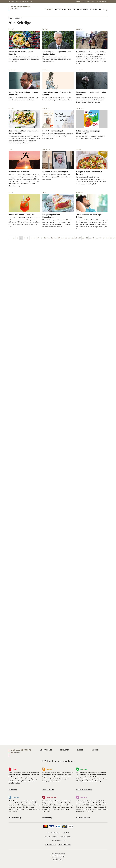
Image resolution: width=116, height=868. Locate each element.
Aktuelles (80, 29)
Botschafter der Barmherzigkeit (55, 172)
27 (104, 238)
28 (107, 238)
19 (76, 238)
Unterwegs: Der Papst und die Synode (91, 51)
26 (101, 238)
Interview (80, 70)
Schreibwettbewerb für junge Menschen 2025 (88, 132)
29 (111, 238)
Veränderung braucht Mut (19, 172)
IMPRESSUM (65, 833)
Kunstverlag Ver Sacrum (83, 818)
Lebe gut (49, 9)
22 (87, 238)
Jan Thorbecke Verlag (15, 818)
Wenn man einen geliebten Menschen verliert (91, 93)
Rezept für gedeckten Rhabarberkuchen (51, 216)
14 (59, 238)
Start (10, 18)
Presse (84, 1)
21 (83, 238)
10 (45, 238)
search (104, 9)
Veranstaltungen (102, 1)
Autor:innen (83, 9)
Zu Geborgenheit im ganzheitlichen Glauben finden (57, 53)
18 (73, 238)
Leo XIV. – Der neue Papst (53, 131)
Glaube (46, 29)
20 (80, 238)
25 (97, 238)
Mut (11, 149)
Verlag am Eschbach (48, 789)
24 (94, 238)
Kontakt (78, 1)
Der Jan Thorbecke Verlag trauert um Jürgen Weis (23, 93)
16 (66, 238)
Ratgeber (80, 192)
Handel (89, 1)
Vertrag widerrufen (51, 845)
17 (69, 238)
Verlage (72, 9)
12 (52, 238)
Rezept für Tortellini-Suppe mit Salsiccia (21, 53)
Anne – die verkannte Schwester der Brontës (57, 93)
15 (62, 238)
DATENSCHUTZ (55, 833)
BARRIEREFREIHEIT (66, 837)
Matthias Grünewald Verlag (84, 789)
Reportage (47, 70)
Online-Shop (60, 9)
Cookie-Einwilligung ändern (58, 840)
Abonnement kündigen (64, 845)
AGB (48, 833)
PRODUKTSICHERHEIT (51, 837)
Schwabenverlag (47, 818)
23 (90, 238)
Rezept (12, 29)
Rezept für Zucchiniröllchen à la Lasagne (89, 173)
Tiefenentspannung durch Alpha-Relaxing (90, 216)
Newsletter (96, 9)
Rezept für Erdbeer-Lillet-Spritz (21, 215)
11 (48, 238)
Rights (94, 1)
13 (55, 238)
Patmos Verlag (13, 789)
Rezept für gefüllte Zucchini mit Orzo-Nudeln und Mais (24, 132)
